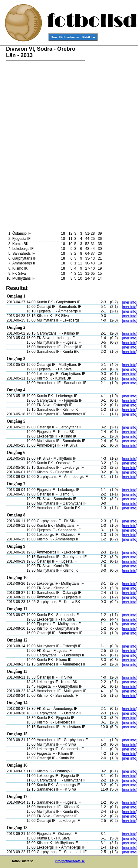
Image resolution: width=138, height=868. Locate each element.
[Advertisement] (110, 138)
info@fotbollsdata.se (70, 861)
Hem (54, 37)
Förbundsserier (69, 37)
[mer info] (130, 302)
